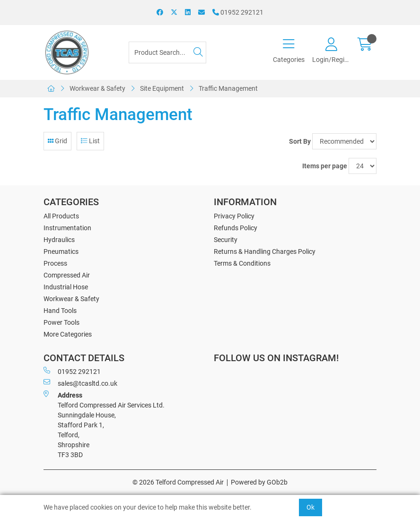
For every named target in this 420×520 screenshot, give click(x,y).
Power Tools (61, 322)
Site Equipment (162, 88)
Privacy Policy (234, 216)
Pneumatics (61, 251)
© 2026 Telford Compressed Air (178, 482)
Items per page (325, 166)
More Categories (68, 334)
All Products (61, 216)
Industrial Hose (66, 287)
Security (226, 240)
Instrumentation (67, 228)
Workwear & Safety (97, 88)
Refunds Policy (236, 228)
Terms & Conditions (242, 263)
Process (55, 263)
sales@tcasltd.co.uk (80, 383)
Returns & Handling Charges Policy (265, 251)
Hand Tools (60, 311)
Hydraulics (59, 240)
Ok (311, 507)
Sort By (300, 141)
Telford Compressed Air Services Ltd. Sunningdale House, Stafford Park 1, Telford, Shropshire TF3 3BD (104, 425)
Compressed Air (67, 275)
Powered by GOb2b (259, 482)
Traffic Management (228, 88)
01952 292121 (238, 12)
